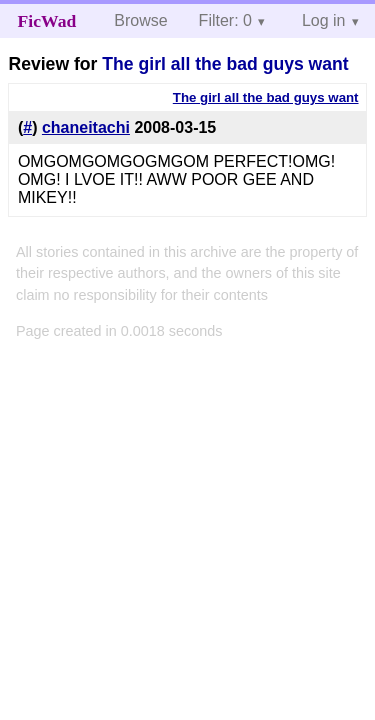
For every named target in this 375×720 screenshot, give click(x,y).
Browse (140, 20)
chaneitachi (86, 127)
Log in (324, 20)
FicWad (47, 21)
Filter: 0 (225, 20)
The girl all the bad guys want (225, 64)
